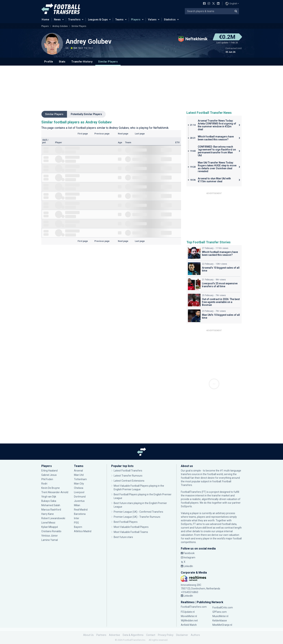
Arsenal (78, 471)
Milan (77, 505)
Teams (119, 20)
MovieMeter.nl (189, 616)
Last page (140, 134)
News (57, 20)
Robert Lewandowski (53, 518)
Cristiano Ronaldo (51, 531)
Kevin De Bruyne (51, 488)
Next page (123, 134)
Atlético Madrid (83, 531)
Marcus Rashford (51, 510)
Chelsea (79, 488)
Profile (49, 62)
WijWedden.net (189, 621)
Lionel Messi (49, 523)
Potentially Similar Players (86, 114)
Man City (79, 484)
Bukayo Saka (49, 501)
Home (44, 19)
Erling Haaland (49, 471)
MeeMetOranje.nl (222, 625)
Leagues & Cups (98, 20)
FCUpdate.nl (188, 612)
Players (136, 20)
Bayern (78, 527)
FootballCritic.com (223, 608)
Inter (77, 518)
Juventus (79, 501)
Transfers (74, 20)
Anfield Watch (189, 625)
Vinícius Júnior (50, 536)
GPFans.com (220, 612)
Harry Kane (48, 514)
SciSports (186, 506)
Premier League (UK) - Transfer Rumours (137, 517)
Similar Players (79, 26)
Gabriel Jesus (49, 475)
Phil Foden (47, 479)
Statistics (170, 20)
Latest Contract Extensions (129, 481)
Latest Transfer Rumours (128, 476)
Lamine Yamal (50, 540)
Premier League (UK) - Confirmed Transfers (138, 512)
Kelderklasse (220, 621)
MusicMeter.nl (220, 616)
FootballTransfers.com (194, 607)
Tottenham (80, 479)
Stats (62, 62)
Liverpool (79, 492)
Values (152, 20)
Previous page (102, 134)
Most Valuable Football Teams (131, 532)
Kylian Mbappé (50, 527)
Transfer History (82, 62)
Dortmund (80, 497)
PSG (76, 523)
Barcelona (80, 514)
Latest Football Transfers (128, 471)
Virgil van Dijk (49, 497)
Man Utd (79, 475)
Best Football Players (126, 522)
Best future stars (123, 537)
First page (83, 134)
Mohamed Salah (51, 505)
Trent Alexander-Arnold (55, 492)
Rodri (44, 484)
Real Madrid (81, 510)
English (231, 4)
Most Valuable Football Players (131, 527)
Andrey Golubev (60, 26)
